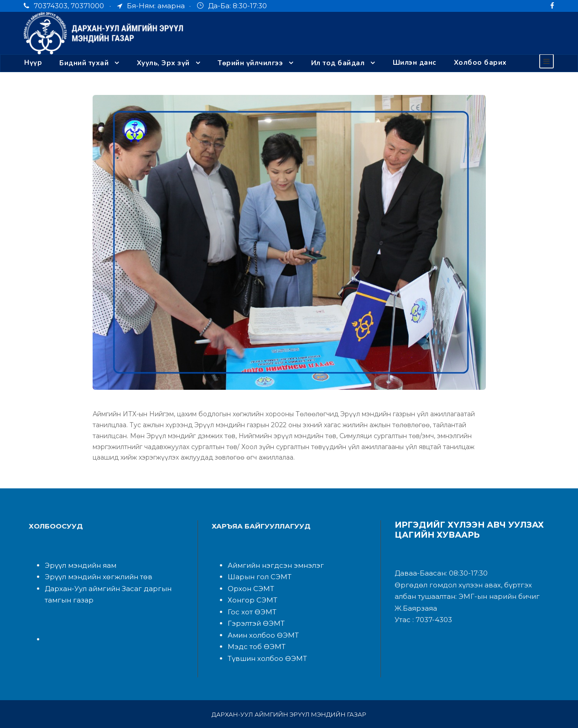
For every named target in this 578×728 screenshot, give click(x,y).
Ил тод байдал (337, 63)
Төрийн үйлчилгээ (251, 63)
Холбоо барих (478, 63)
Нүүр (33, 63)
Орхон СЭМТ (248, 588)
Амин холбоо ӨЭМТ (259, 635)
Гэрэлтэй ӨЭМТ (253, 623)
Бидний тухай (84, 63)
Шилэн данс (414, 63)
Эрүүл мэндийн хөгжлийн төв (92, 576)
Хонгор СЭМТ (250, 600)
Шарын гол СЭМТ (256, 576)
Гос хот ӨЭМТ (250, 611)
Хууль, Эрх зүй (163, 63)
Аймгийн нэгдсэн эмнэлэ (267, 565)
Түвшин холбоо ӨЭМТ (263, 658)
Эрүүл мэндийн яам (76, 565)
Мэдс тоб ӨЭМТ (253, 646)
